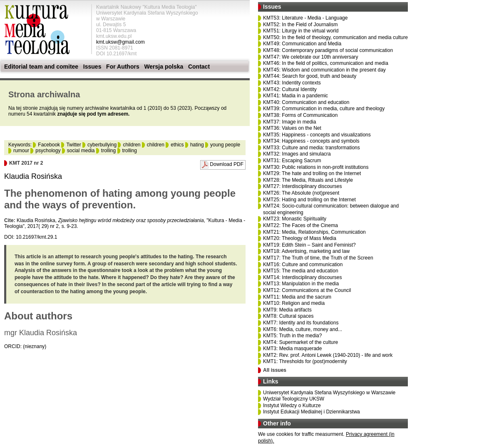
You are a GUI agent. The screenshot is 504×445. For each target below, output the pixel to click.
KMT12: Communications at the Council (307, 290)
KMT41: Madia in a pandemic (295, 96)
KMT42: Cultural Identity (290, 89)
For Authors (123, 67)
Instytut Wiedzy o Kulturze (292, 405)
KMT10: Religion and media (294, 303)
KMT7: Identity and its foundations (301, 323)
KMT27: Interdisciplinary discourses (302, 186)
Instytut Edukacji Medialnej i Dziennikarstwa (312, 412)
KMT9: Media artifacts (287, 310)
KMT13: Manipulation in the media (301, 284)
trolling (108, 151)
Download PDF (227, 164)
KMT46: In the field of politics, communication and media (326, 63)
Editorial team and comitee (41, 67)
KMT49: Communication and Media (302, 44)
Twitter (73, 145)
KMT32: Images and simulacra (297, 154)
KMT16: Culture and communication (303, 265)
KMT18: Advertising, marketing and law (306, 251)
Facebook (49, 145)
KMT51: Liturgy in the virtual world (301, 31)
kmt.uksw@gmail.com (120, 42)
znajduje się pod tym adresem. (93, 114)
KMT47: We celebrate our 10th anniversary (311, 57)
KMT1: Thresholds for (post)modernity (305, 361)
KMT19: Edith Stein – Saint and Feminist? (309, 245)
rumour (21, 151)
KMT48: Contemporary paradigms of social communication (328, 50)
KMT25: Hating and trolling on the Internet (309, 200)
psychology (48, 151)
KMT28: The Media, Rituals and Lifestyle (308, 180)
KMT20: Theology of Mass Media (300, 238)
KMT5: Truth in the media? (292, 336)
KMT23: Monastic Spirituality (295, 219)
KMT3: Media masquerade (292, 349)
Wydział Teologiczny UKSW (294, 399)
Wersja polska (164, 67)
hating (197, 145)
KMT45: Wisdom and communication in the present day (324, 70)
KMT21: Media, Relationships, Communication (314, 232)
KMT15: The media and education (301, 271)
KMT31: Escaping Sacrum (292, 161)
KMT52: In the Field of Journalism (300, 25)
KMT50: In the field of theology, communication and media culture (335, 37)
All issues (275, 370)
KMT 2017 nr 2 (26, 163)
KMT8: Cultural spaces (288, 316)
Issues (92, 67)
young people (225, 145)
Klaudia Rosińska (33, 176)
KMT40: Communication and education (306, 102)
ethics (177, 145)
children (132, 145)
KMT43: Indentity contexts (292, 83)
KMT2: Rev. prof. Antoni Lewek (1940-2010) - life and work (328, 355)
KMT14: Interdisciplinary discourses (302, 277)
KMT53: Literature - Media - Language (305, 18)
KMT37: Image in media (289, 122)
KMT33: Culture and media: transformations (312, 148)
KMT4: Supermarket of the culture (300, 342)
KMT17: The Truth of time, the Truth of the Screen (318, 258)
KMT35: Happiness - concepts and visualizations (317, 135)
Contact (199, 67)
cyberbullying (102, 145)
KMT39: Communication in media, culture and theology (324, 109)
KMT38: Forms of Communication (300, 115)
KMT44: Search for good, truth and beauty (310, 76)
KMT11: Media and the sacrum (297, 297)
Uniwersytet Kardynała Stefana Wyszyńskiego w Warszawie (329, 393)
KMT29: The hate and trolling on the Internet (312, 173)
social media (81, 151)
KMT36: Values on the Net (292, 128)
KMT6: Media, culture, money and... (303, 329)
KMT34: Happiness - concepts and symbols (311, 141)
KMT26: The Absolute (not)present (301, 193)
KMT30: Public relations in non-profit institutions (316, 167)
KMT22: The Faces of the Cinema (300, 225)
